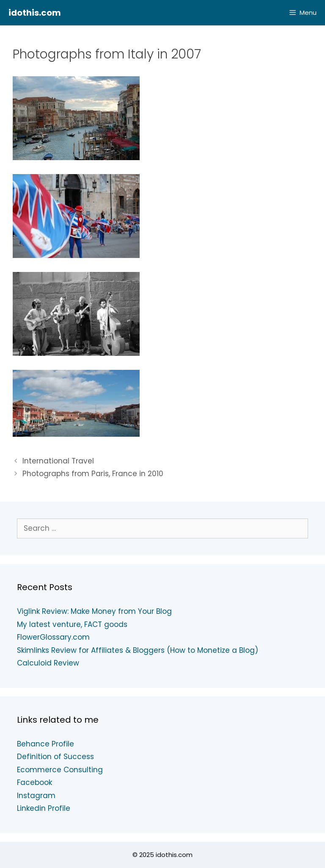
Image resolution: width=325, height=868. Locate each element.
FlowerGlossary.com (53, 637)
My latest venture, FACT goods (72, 624)
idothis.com (35, 13)
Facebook (34, 782)
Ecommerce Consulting (60, 770)
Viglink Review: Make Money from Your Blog (94, 611)
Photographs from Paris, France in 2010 (93, 474)
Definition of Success (55, 757)
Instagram (36, 796)
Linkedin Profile (44, 808)
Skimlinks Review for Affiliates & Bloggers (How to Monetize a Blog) (138, 650)
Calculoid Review (48, 663)
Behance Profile (45, 744)
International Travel (58, 461)
